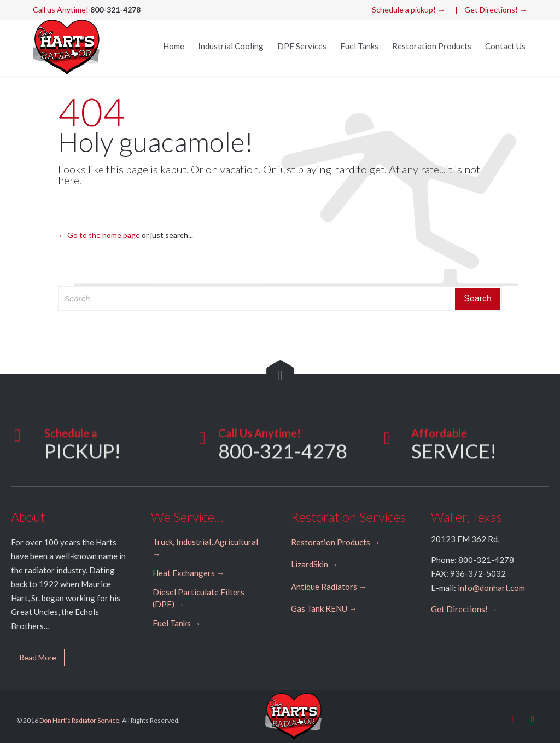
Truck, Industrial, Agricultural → (205, 548)
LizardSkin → (314, 564)
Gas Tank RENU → (324, 608)
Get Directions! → (496, 10)
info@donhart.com (491, 588)
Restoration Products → (336, 542)
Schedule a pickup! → (409, 10)
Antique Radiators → (329, 587)
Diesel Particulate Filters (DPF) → (199, 598)
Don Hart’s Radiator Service (79, 720)
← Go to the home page (99, 235)
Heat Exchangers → (189, 573)
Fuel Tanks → (177, 623)
